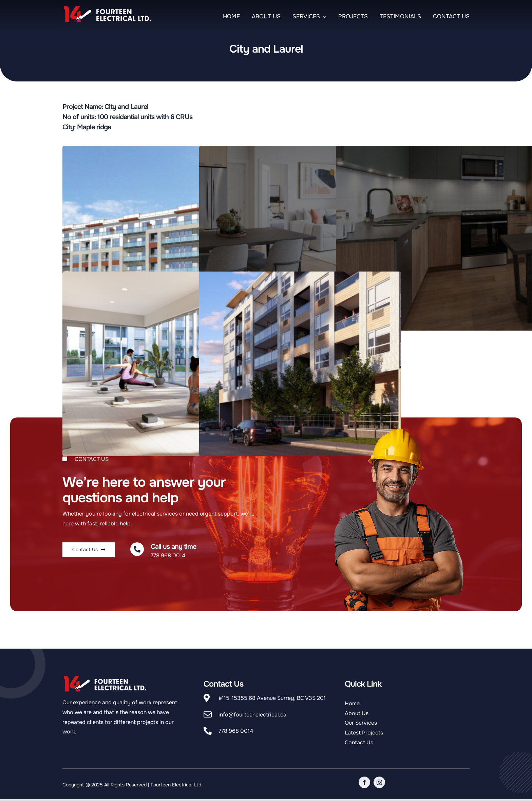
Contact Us (359, 742)
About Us (357, 713)
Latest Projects (364, 733)
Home (352, 703)
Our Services (361, 723)
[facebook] (364, 782)
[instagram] (379, 782)
